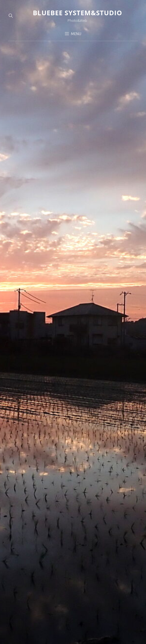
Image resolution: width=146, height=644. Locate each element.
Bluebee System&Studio (77, 13)
